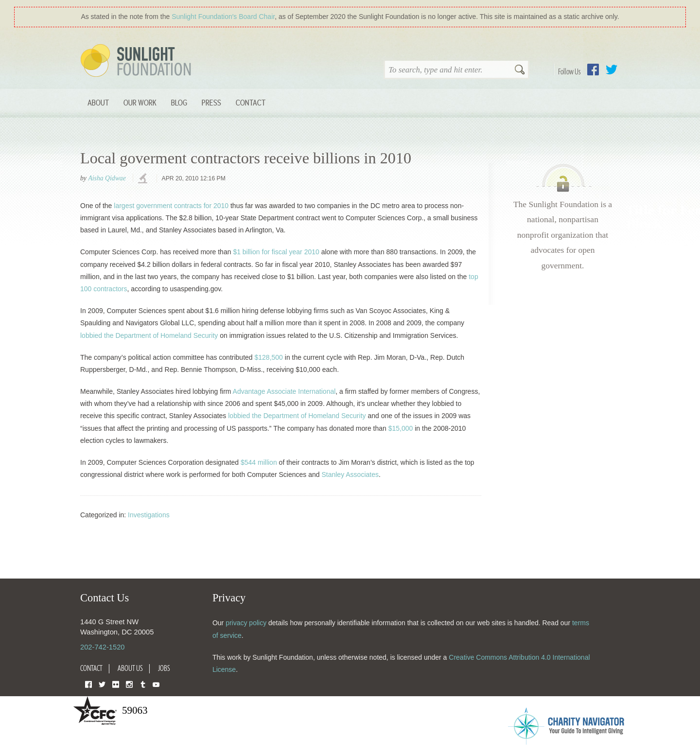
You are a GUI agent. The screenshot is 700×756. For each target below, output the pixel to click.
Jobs (164, 668)
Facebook (593, 70)
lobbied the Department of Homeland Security (149, 335)
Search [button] (520, 70)
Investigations (149, 515)
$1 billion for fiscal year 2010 (276, 252)
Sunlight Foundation (138, 61)
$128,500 (268, 357)
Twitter (612, 70)
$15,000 (401, 428)
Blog (179, 102)
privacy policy (246, 623)
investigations (144, 179)
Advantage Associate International (284, 391)
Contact (251, 102)
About (98, 102)
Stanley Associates (350, 475)
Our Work (140, 102)
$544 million (259, 462)
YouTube (156, 684)
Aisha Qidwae (107, 178)
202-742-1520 (102, 647)
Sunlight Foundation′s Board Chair (223, 17)
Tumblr (143, 684)
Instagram (129, 684)
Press (211, 102)
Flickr (116, 684)
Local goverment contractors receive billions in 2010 (246, 158)
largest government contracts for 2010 (171, 206)
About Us (130, 668)
